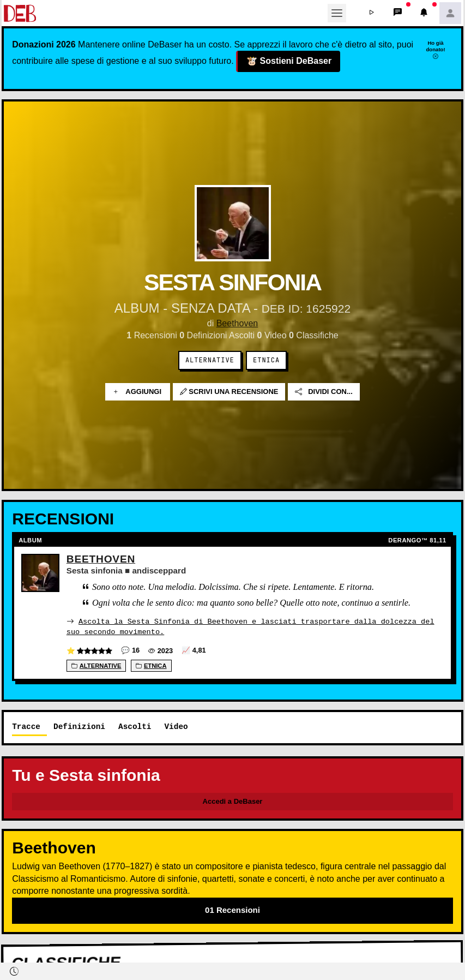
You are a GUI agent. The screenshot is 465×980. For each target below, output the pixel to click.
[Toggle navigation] (337, 13)
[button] (372, 13)
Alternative (210, 360)
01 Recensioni (233, 909)
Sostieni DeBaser (289, 62)
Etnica (266, 360)
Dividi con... (324, 392)
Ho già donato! (435, 50)
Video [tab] (176, 726)
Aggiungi (138, 392)
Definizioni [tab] (79, 726)
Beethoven (237, 323)
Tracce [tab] (26, 726)
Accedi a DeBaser (233, 801)
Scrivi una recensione (229, 392)
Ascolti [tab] (135, 726)
